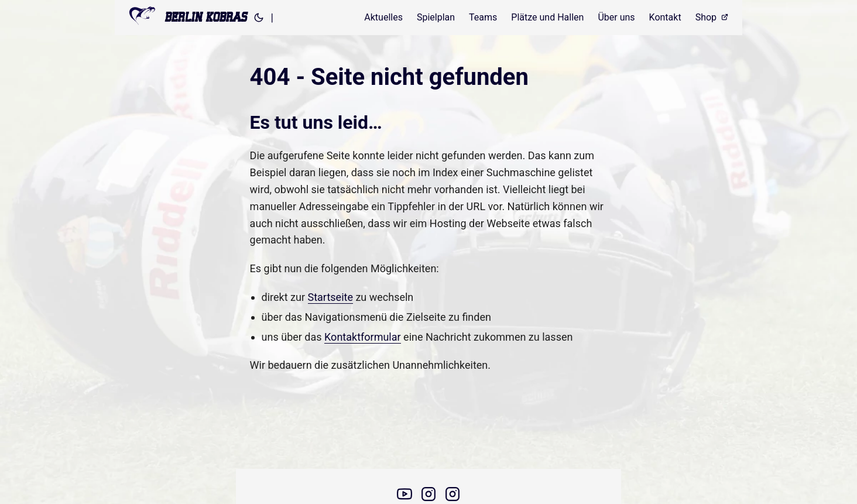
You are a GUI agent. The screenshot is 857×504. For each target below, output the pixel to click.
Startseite (330, 297)
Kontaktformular (363, 337)
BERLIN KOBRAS (188, 16)
